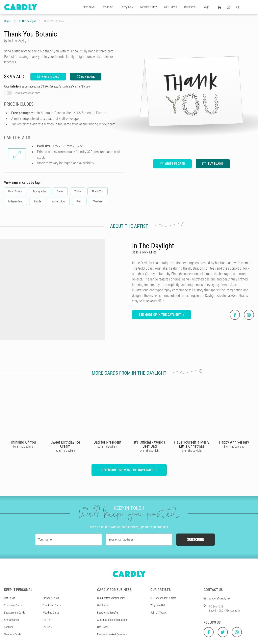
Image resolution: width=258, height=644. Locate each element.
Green (60, 191)
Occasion (108, 7)
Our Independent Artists (163, 598)
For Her (47, 620)
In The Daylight (27, 21)
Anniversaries (11, 620)
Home (7, 21)
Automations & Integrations (112, 620)
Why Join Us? (158, 605)
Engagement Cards (15, 613)
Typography (39, 191)
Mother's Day (149, 7)
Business (190, 7)
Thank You (98, 191)
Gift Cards (171, 7)
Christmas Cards (13, 605)
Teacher (98, 201)
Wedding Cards (51, 613)
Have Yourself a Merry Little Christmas (192, 444)
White (78, 191)
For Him (8, 627)
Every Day (127, 7)
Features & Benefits (108, 613)
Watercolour (59, 201)
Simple (37, 201)
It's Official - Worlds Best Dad (150, 444)
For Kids (47, 627)
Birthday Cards (51, 598)
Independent (15, 201)
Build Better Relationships (111, 598)
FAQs (206, 7)
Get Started (103, 605)
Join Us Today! (158, 613)
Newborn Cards (12, 634)
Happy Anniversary (234, 442)
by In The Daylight (23, 447)
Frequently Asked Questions (112, 634)
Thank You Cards (52, 605)
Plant (79, 201)
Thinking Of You (23, 442)
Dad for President (107, 442)
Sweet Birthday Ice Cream (65, 444)
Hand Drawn (15, 191)
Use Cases (103, 627)
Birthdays (88, 7)
